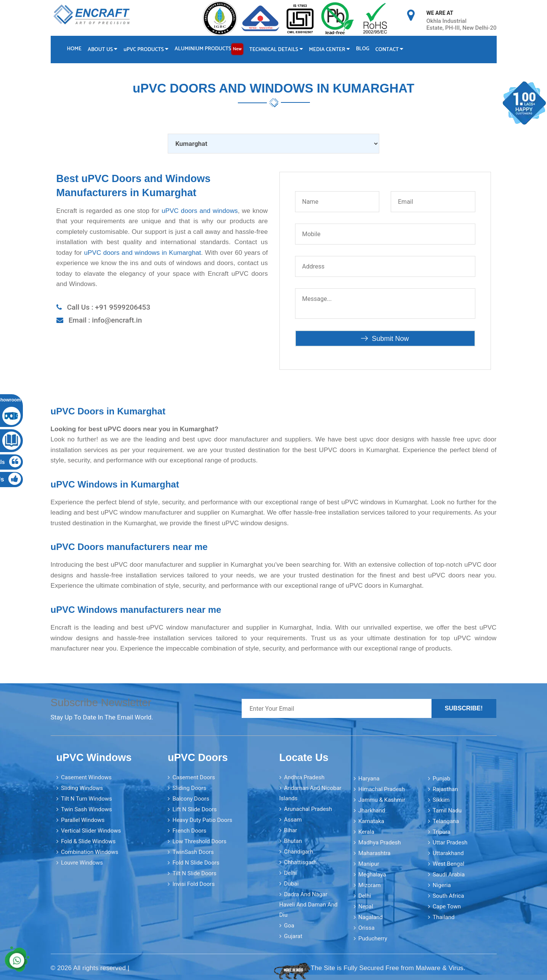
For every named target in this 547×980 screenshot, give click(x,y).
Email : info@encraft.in (105, 320)
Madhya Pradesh (380, 842)
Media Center (331, 50)
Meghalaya (372, 874)
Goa (289, 925)
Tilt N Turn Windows (87, 798)
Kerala (366, 831)
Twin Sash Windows (87, 809)
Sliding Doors (189, 788)
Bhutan (293, 841)
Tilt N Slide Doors (194, 873)
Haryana (369, 778)
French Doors (189, 830)
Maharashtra (375, 853)
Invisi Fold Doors (193, 884)
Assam (293, 819)
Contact (392, 50)
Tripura (442, 831)
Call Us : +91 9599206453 (109, 307)
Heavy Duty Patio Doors (202, 820)
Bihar (291, 830)
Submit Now (385, 338)
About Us (103, 50)
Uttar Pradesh (450, 842)
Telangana (446, 821)
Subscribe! (464, 708)
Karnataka (371, 821)
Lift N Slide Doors (194, 809)
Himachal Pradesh (382, 789)
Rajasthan (445, 789)
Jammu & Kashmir (382, 799)
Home (74, 49)
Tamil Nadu (447, 810)
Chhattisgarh (300, 862)
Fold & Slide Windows (88, 841)
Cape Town (447, 906)
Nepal (366, 906)
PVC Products (147, 50)
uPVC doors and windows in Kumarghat (143, 252)
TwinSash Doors (193, 852)
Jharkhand (372, 810)
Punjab (441, 778)
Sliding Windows (82, 788)
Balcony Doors (191, 798)
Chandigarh (299, 851)
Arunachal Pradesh (308, 809)
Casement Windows (86, 777)
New (238, 49)
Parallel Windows (83, 820)
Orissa (367, 927)
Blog (365, 49)
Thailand (444, 917)
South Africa (448, 895)
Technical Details (278, 50)
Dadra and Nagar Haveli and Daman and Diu (309, 904)
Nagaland (371, 917)
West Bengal (448, 863)
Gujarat (293, 936)
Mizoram (370, 885)
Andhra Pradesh (304, 777)
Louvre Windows (82, 862)
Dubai (291, 883)
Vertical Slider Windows (91, 830)
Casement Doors (193, 777)
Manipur (369, 863)
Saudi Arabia (449, 874)
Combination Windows (90, 852)
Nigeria (442, 885)
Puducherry (373, 938)
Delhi (290, 873)
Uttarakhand (448, 853)
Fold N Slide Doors (196, 862)
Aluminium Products (210, 49)
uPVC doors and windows (200, 210)
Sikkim (441, 799)
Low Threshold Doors (199, 841)
